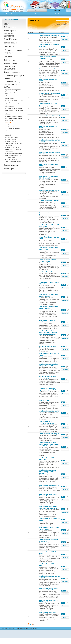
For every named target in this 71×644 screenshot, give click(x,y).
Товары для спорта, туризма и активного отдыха (23, 14)
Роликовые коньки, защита (14, 118)
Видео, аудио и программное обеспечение (10, 33)
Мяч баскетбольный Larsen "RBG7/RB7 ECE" (48, 58)
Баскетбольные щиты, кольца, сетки (14, 126)
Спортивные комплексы (14, 155)
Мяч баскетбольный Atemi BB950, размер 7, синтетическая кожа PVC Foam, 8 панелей (49, 444)
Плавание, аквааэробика (14, 104)
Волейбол (9, 131)
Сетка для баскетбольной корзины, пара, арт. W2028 (47, 389)
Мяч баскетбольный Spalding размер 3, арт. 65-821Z (48, 365)
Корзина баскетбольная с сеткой (49, 93)
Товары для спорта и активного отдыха (45, 14)
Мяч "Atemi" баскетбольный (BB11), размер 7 (48, 248)
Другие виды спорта (13, 147)
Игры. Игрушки (10, 39)
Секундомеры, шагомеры (14, 116)
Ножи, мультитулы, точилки (13, 162)
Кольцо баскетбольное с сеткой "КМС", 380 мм (49, 528)
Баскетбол (9, 122)
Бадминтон (10, 120)
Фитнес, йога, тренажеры (14, 108)
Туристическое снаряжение (13, 90)
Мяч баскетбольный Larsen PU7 (49, 411)
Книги (6, 23)
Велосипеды (10, 98)
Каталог (57, 11)
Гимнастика (10, 106)
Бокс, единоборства (12, 137)
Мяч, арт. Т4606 (44, 400)
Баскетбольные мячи (14, 129)
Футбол (9, 133)
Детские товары (10, 43)
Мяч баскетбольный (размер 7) (49, 434)
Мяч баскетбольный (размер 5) (49, 36)
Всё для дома (9, 60)
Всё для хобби (10, 27)
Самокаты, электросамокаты (15, 153)
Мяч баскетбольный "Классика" (49, 116)
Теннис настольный (12, 141)
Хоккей (9, 135)
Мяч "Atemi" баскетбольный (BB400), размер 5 (48, 307)
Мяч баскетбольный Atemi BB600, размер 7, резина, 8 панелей (47, 472)
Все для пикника (10, 157)
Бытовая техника (11, 165)
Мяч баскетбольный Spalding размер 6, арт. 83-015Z (48, 589)
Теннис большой (11, 139)
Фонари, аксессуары (11, 159)
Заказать (65, 40)
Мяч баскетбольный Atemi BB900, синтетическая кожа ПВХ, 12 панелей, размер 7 (48, 332)
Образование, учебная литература (13, 51)
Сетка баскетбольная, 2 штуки (49, 201)
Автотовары (9, 169)
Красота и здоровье (12, 72)
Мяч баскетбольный (45, 272)
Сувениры (8, 56)
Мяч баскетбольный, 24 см (47, 612)
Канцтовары (9, 47)
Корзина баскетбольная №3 (48, 69)
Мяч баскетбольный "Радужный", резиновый (47, 422)
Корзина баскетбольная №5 (48, 346)
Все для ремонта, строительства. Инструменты (11, 66)
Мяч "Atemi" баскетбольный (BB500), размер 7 (48, 295)
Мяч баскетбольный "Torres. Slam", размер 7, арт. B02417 (48, 507)
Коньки (9, 114)
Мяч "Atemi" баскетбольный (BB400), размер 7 (48, 177)
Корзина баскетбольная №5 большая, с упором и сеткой (48, 377)
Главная (37, 11)
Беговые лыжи (11, 96)
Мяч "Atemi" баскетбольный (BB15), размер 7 (48, 165)
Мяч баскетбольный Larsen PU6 (49, 190)
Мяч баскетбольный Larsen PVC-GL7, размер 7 (48, 261)
